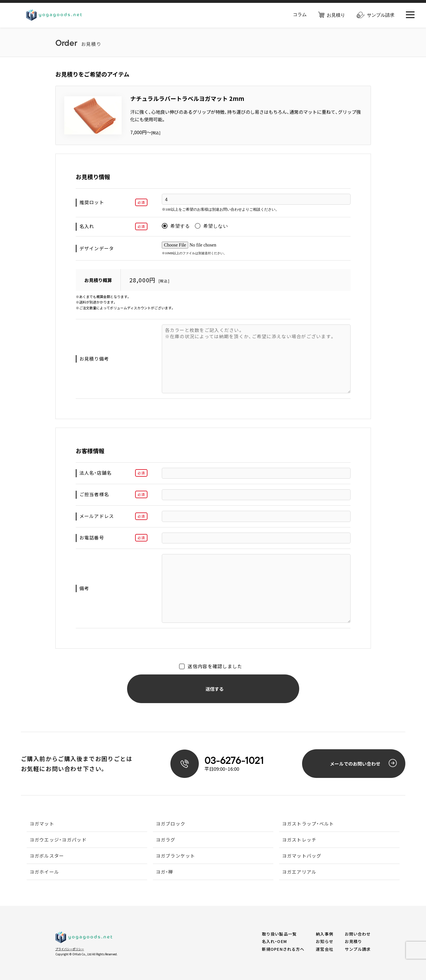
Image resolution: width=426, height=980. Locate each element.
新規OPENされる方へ (283, 949)
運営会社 (324, 949)
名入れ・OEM (274, 941)
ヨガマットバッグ (302, 856)
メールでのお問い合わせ (363, 763)
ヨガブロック (171, 824)
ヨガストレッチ (299, 840)
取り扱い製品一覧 (279, 934)
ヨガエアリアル (299, 872)
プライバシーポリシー (70, 949)
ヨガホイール (44, 872)
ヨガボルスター (47, 856)
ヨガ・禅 (165, 872)
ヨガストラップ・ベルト (308, 824)
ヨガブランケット (176, 856)
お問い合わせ (358, 934)
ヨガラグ (166, 840)
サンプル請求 (376, 16)
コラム (300, 15)
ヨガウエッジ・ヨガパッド (58, 840)
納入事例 (324, 934)
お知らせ (324, 941)
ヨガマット (42, 824)
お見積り (332, 15)
